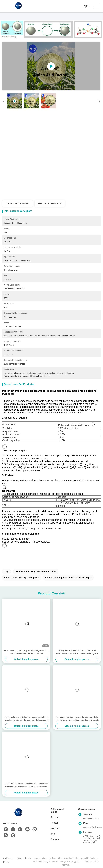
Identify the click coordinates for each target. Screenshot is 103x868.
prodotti (54, 823)
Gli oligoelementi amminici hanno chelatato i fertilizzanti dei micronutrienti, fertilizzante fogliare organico (77, 652)
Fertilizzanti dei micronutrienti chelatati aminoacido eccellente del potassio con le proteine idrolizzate (26, 785)
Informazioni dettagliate (18, 203)
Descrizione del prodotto (50, 203)
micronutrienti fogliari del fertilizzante (36, 571)
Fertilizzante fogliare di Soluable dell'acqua (68, 578)
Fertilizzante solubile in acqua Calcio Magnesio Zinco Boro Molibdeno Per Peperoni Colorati (26, 652)
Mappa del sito (24, 858)
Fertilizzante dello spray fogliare (22, 578)
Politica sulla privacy (9, 860)
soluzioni (55, 828)
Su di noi (55, 817)
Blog (53, 834)
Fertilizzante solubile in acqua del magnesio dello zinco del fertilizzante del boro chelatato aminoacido (77, 719)
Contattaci (55, 839)
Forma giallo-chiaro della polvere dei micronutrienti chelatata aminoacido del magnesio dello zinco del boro (26, 719)
